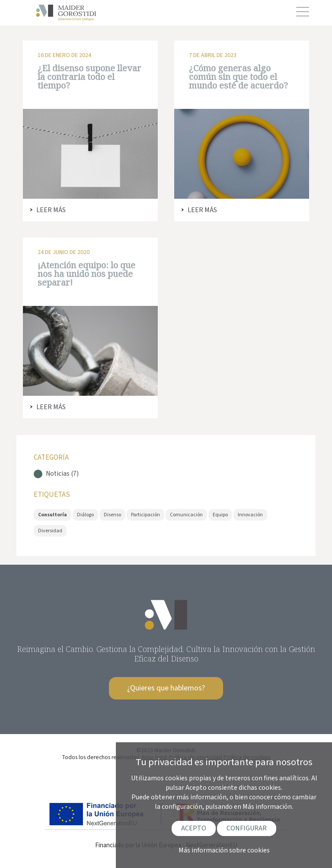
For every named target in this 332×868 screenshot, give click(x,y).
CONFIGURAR (247, 828)
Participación (145, 515)
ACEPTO (194, 828)
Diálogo (85, 515)
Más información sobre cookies (224, 850)
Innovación (250, 515)
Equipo (220, 515)
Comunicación (186, 515)
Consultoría (53, 515)
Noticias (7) (62, 474)
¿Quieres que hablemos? (166, 688)
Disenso (112, 515)
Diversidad (50, 531)
